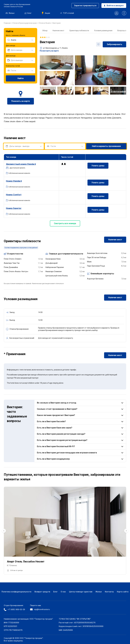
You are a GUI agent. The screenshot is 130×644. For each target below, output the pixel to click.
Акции (46, 13)
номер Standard (21, 164)
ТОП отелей (67, 13)
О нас (63, 592)
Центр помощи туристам (81, 592)
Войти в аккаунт (114, 5)
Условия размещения (103, 31)
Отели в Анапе (45, 23)
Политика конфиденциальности (16, 592)
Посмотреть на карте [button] (49, 51)
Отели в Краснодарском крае (25, 23)
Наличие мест (58, 31)
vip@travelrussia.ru (40, 609)
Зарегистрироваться (85, 5)
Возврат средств (42, 592)
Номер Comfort (14, 195)
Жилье (10, 13)
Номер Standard (14, 181)
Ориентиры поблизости (79, 31)
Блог (28, 13)
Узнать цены (98, 166)
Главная (7, 23)
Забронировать (114, 44)
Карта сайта (123, 592)
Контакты (109, 592)
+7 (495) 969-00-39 (14, 610)
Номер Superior (14, 208)
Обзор (45, 31)
